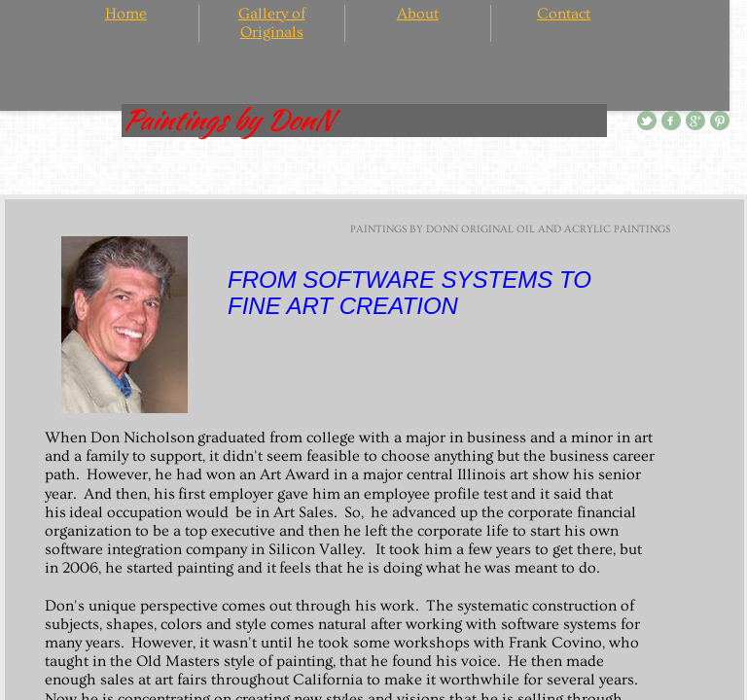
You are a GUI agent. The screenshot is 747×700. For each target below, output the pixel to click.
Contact (564, 14)
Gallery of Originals (272, 23)
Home (126, 14)
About (418, 14)
